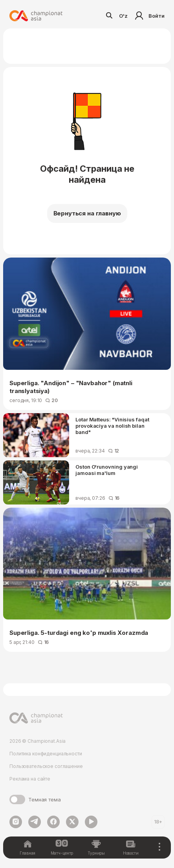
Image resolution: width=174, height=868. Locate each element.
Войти (149, 16)
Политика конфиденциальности (46, 754)
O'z (123, 16)
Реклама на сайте (30, 779)
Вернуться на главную (87, 213)
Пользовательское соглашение (46, 766)
